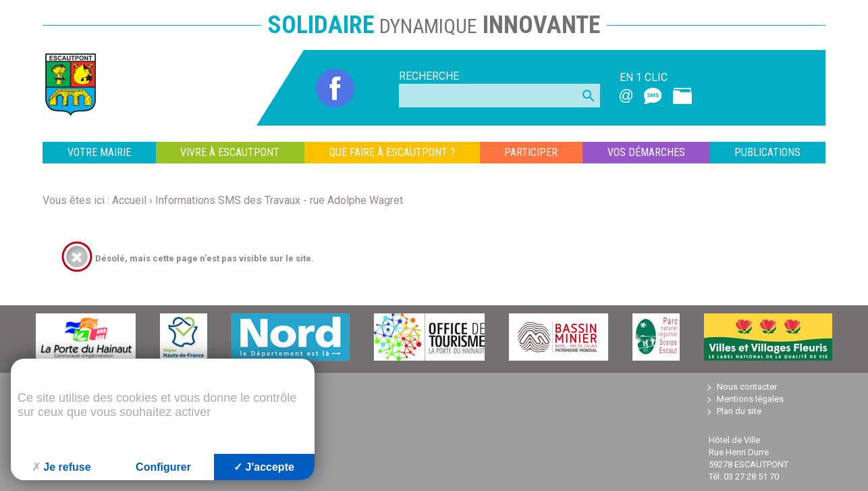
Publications (767, 152)
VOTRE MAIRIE (99, 152)
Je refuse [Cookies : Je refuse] (61, 467)
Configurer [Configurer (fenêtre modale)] (163, 467)
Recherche (429, 76)
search (589, 96)
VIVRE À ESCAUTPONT (230, 152)
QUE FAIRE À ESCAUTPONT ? (392, 152)
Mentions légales (750, 399)
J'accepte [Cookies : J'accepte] (264, 467)
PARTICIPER (531, 152)
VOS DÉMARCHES (646, 152)
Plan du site (739, 411)
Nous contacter (747, 387)
